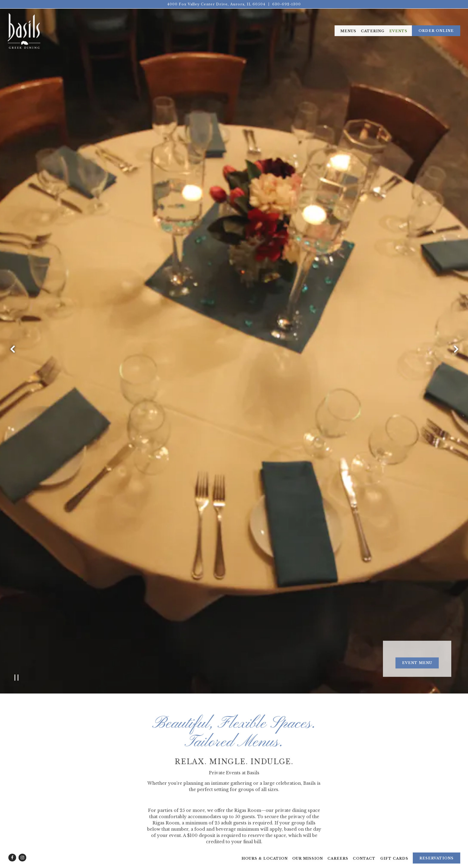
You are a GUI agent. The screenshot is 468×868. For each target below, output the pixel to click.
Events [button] (398, 31)
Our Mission (308, 850)
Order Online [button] (436, 31)
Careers (338, 850)
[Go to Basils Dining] (216, 4)
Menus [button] (348, 31)
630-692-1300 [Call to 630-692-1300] (287, 4)
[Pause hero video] (17, 589)
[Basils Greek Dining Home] (24, 30)
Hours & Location (265, 850)
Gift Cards (394, 850)
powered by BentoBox (234, 864)
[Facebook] (12, 849)
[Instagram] (22, 849)
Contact (364, 850)
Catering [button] (373, 31)
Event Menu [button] (417, 574)
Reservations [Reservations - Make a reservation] (437, 850)
